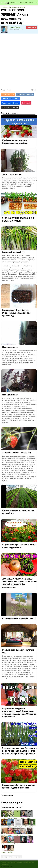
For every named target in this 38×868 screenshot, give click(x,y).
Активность (13, 3)
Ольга (17, 815)
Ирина (24, 815)
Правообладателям (16, 862)
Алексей (32, 823)
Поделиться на (11, 103)
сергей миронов (18, 823)
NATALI (4, 832)
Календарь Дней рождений (12, 857)
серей (24, 840)
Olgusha (11, 815)
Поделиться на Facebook (11, 99)
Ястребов (17, 840)
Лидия (30, 815)
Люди (31, 3)
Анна (24, 832)
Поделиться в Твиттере (10, 107)
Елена (11, 823)
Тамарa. (4, 815)
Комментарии (23, 3)
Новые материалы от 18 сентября (13, 7)
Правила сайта (6, 862)
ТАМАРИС (11, 849)
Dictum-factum (15, 27)
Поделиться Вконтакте (25, 94)
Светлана (30, 832)
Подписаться (31, 28)
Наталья (11, 832)
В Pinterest (26, 103)
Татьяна (4, 849)
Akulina (4, 840)
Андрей (26, 823)
